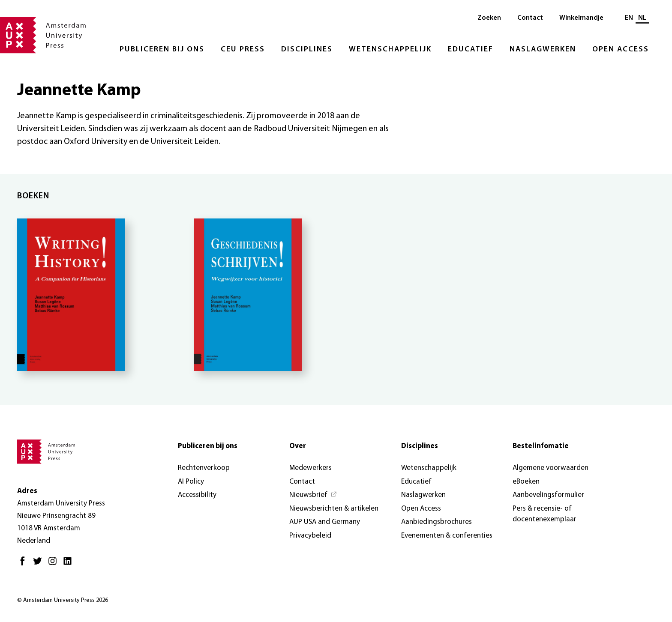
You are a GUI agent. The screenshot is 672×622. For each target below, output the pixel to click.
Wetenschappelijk (390, 49)
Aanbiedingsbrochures (436, 522)
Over (298, 446)
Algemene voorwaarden (550, 468)
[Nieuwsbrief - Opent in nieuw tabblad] (313, 495)
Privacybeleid (310, 536)
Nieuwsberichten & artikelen (334, 509)
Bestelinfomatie (541, 446)
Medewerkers (310, 468)
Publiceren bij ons (162, 49)
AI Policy (191, 482)
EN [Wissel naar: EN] (629, 18)
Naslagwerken (543, 49)
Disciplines (307, 49)
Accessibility (197, 495)
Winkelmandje (581, 18)
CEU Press (243, 49)
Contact (530, 18)
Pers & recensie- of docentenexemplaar (544, 514)
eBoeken (526, 482)
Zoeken (489, 18)
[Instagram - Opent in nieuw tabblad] (55, 564)
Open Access (621, 49)
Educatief (471, 49)
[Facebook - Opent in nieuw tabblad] (25, 564)
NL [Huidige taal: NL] (642, 18)
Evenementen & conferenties (447, 536)
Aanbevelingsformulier (548, 495)
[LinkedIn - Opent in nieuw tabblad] (70, 564)
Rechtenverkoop (204, 468)
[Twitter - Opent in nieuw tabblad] (40, 564)
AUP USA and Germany (325, 522)
